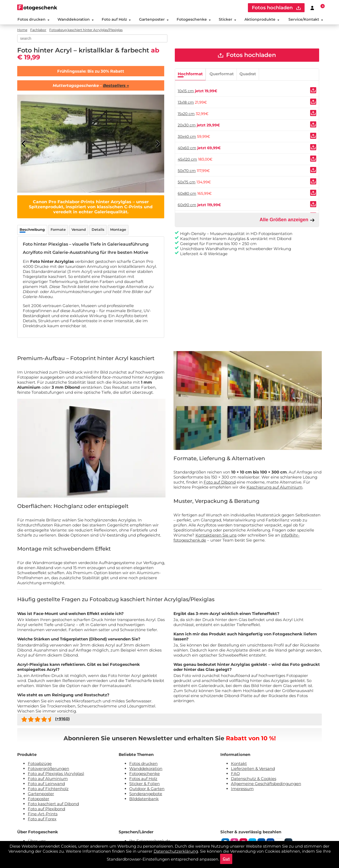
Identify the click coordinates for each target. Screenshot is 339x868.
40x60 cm (187, 148)
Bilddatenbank (144, 799)
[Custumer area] (312, 8)
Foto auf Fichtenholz (48, 789)
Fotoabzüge (40, 764)
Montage (118, 230)
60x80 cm (187, 194)
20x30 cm (187, 126)
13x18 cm (186, 103)
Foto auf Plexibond (46, 809)
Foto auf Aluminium (48, 779)
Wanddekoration (75, 20)
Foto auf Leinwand (46, 784)
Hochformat (190, 74)
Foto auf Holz (116, 20)
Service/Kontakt (306, 20)
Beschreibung (32, 230)
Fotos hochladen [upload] (276, 8)
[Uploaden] (313, 91)
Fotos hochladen (247, 56)
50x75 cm (187, 183)
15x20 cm (186, 114)
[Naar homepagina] (37, 7)
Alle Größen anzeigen (287, 220)
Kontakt (239, 764)
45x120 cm (187, 160)
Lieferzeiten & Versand (253, 769)
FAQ (235, 774)
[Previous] (24, 144)
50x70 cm (187, 171)
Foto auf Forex (42, 819)
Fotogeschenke (194, 20)
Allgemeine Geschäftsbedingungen (266, 784)
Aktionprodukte (262, 20)
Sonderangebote (146, 794)
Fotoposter (39, 799)
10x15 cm (186, 91)
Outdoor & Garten (147, 789)
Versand (79, 230)
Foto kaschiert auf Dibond (53, 804)
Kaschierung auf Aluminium (275, 488)
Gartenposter (154, 20)
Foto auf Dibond (220, 483)
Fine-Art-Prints (43, 814)
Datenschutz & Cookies (254, 779)
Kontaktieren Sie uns (216, 535)
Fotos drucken (33, 20)
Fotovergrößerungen (48, 769)
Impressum (242, 789)
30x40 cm (187, 137)
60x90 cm (187, 205)
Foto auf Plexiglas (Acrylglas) (56, 774)
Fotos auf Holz (143, 779)
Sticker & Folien (144, 784)
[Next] (158, 144)
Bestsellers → (116, 86)
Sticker (228, 20)
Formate (58, 230)
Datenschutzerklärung (176, 851)
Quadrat (248, 74)
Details (98, 230)
